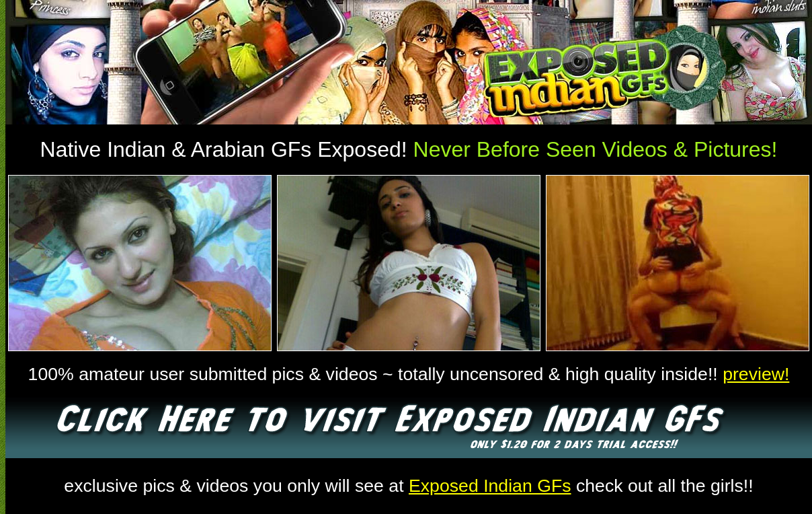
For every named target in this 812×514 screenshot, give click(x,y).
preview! (756, 374)
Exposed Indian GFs (490, 486)
